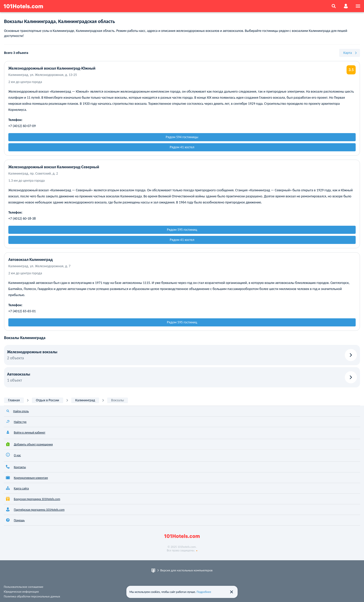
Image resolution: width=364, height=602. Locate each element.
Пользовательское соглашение (24, 587)
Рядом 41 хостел (182, 147)
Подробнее (204, 592)
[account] (346, 6)
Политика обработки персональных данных (32, 596)
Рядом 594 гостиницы (182, 137)
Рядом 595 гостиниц (182, 230)
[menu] (358, 6)
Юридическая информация (21, 592)
